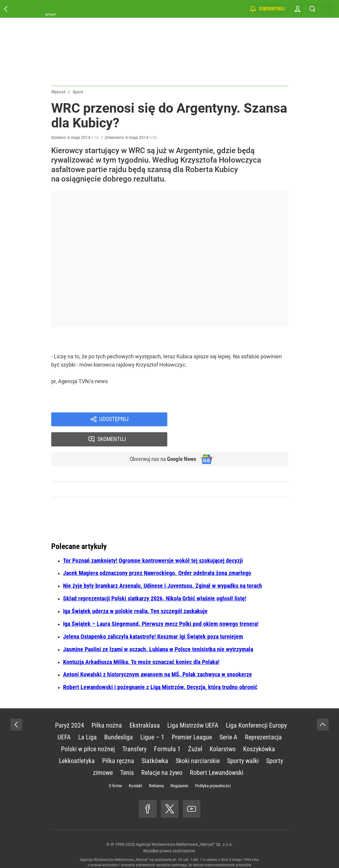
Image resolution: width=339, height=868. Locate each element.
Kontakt (135, 767)
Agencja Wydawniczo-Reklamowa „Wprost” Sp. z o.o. (184, 826)
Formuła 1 (167, 731)
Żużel (195, 731)
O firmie (115, 767)
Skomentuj (235, 420)
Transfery (134, 731)
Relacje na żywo (162, 754)
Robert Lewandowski (217, 754)
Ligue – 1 (152, 719)
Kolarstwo (223, 731)
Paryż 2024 (70, 707)
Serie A (228, 719)
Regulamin (179, 767)
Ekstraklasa (145, 707)
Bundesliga (119, 719)
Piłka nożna (107, 707)
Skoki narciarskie (198, 743)
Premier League (192, 719)
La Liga (87, 719)
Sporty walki (243, 743)
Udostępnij (114, 420)
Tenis (127, 754)
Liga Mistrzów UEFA (193, 707)
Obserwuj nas (160, 441)
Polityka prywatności (213, 767)
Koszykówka (259, 731)
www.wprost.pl (178, 852)
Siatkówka (155, 743)
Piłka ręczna (118, 743)
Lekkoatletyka (77, 743)
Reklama (156, 767)
